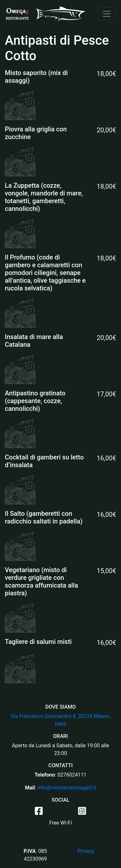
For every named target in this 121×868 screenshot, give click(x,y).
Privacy (86, 851)
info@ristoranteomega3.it (67, 788)
